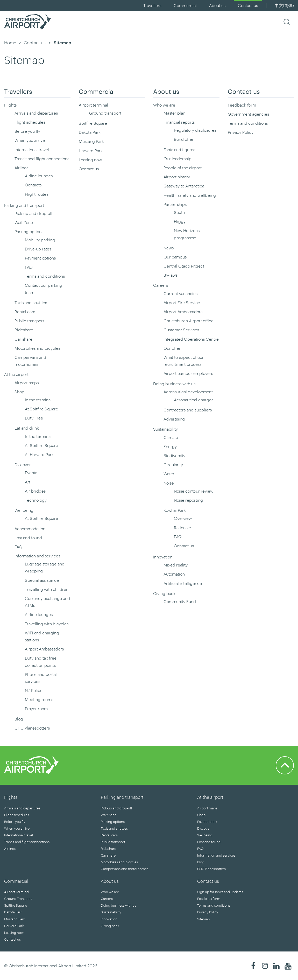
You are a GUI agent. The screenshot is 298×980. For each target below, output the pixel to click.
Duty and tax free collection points (41, 661)
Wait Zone (24, 222)
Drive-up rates (38, 249)
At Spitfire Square (41, 409)
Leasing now (90, 160)
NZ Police (34, 690)
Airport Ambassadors (44, 649)
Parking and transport (24, 205)
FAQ (29, 267)
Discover (23, 464)
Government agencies (248, 114)
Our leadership (178, 159)
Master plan (174, 113)
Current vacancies (180, 293)
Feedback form (242, 105)
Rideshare (24, 330)
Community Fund (180, 601)
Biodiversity (174, 455)
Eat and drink (27, 428)
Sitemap (204, 919)
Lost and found (28, 538)
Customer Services (181, 330)
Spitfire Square (93, 123)
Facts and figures (179, 149)
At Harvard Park (39, 454)
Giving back (164, 593)
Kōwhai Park (175, 510)
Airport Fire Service (182, 302)
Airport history (177, 177)
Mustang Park (91, 141)
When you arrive (30, 140)
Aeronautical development (188, 392)
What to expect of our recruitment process (184, 361)
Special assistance (42, 580)
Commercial (185, 5)
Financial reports (179, 122)
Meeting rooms (39, 699)
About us (217, 5)
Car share (23, 339)
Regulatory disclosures (195, 130)
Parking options (29, 231)
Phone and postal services (41, 678)
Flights (10, 105)
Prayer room (36, 708)
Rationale (182, 527)
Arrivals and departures (36, 113)
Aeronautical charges (194, 400)
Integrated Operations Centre (191, 339)
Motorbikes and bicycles (37, 348)
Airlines (21, 168)
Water (169, 474)
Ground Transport (18, 899)
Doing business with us (174, 384)
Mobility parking (40, 240)
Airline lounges (39, 176)
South (179, 212)
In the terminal (38, 400)
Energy (170, 446)
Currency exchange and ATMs (47, 602)
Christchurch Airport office (189, 321)
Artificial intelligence (183, 583)
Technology (36, 500)
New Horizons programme (187, 234)
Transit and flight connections (42, 159)
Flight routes (37, 194)
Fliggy (180, 221)
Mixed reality (176, 565)
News (169, 248)
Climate (171, 437)
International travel (32, 149)
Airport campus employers (188, 373)
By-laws (171, 275)
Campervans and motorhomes (30, 361)
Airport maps (27, 383)
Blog (19, 719)
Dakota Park (90, 132)
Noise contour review (194, 491)
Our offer (172, 348)
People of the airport (183, 168)
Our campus (175, 257)
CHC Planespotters (32, 728)
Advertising (174, 419)
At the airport (16, 374)
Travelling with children (47, 589)
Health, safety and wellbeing (190, 195)
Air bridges (35, 491)
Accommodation (30, 528)
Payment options (40, 258)
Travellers (152, 5)
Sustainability (165, 429)
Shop (19, 392)
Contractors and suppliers (188, 410)
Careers (161, 285)
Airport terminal (93, 105)
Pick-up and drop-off (34, 213)
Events (31, 472)
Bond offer (184, 139)
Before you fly (27, 131)
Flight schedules (30, 122)
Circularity (173, 464)
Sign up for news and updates (220, 892)
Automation (174, 574)
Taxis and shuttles (31, 302)
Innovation (163, 557)
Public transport (29, 321)
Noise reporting (188, 500)
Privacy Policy (241, 132)
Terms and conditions (45, 276)
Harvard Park (91, 150)
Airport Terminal (17, 892)
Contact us (248, 5)
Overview (183, 518)
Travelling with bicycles (47, 624)
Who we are (164, 105)
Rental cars (25, 311)
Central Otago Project (184, 266)
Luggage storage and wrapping (45, 567)
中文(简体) (284, 5)
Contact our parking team (44, 289)
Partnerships (175, 204)
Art (28, 482)
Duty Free (34, 418)
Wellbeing (24, 510)
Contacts (33, 185)
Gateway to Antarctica (184, 186)
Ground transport (105, 113)
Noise (169, 483)
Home (10, 43)
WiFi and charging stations (42, 636)
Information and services (37, 556)
